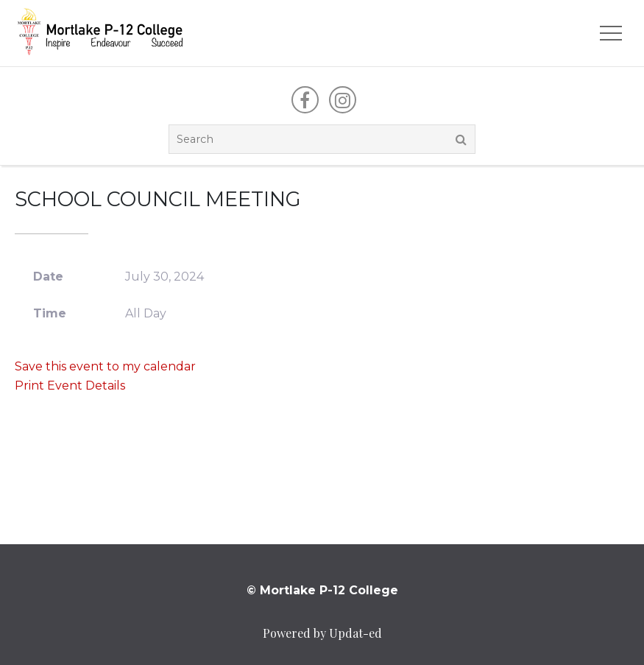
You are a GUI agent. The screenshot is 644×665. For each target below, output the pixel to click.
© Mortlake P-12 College (322, 590)
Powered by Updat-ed (322, 633)
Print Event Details (70, 386)
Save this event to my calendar (105, 366)
